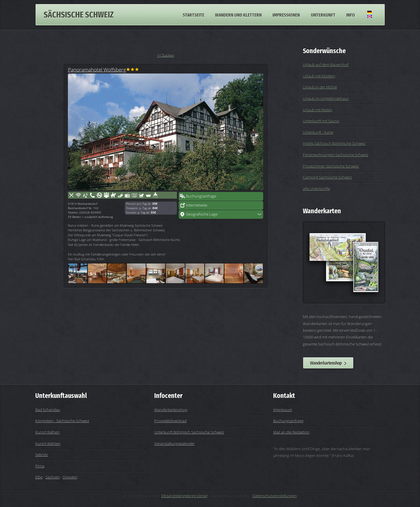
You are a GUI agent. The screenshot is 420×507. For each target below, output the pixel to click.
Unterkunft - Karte (318, 132)
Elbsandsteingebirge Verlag (184, 496)
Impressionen (286, 15)
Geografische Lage (202, 214)
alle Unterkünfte (316, 188)
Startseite (194, 15)
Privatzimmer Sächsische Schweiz (331, 166)
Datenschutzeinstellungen (275, 496)
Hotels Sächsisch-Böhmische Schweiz (334, 143)
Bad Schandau (48, 410)
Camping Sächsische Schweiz (327, 177)
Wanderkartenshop (326, 363)
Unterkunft (323, 15)
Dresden (70, 477)
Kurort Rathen (47, 432)
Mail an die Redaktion (291, 432)
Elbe (39, 477)
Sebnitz (42, 454)
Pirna (40, 466)
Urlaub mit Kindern (319, 76)
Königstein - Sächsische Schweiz (62, 421)
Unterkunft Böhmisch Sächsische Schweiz (189, 432)
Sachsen (53, 477)
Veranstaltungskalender (174, 443)
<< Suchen (166, 55)
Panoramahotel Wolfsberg (97, 69)
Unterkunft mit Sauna (321, 121)
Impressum (283, 410)
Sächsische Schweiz (79, 15)
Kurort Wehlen (48, 443)
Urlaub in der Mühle (320, 87)
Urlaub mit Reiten (318, 110)
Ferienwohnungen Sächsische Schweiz (335, 155)
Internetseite (197, 205)
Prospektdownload (170, 421)
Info (351, 15)
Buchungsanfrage (201, 196)
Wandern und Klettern (238, 15)
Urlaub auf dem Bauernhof (326, 64)
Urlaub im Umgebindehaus (326, 98)
